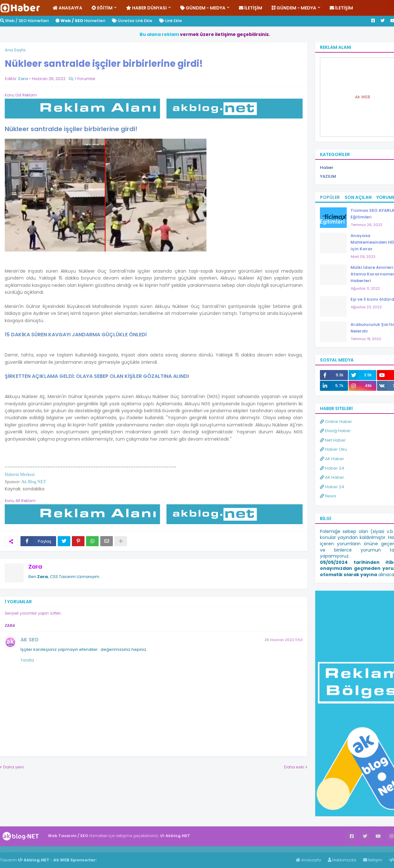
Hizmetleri (80, 21)
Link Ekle (171, 21)
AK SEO (29, 640)
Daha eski (294, 767)
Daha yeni (13, 767)
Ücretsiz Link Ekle (132, 21)
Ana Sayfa (15, 50)
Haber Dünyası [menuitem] (146, 8)
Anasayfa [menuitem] (67, 8)
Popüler (330, 197)
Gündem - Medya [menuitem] (203, 8)
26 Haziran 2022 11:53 (284, 640)
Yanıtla (27, 660)
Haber (35, 849)
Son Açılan (358, 197)
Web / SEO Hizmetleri (24, 21)
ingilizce (65, 849)
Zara (35, 567)
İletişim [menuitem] (251, 8)
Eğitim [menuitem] (102, 8)
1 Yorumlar (85, 79)
